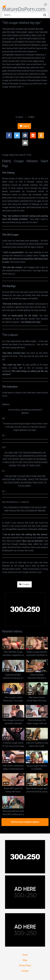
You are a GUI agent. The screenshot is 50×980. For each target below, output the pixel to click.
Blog (25, 960)
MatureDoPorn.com (24, 7)
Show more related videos (25, 822)
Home (25, 955)
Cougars (24, 584)
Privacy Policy (25, 966)
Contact (25, 971)
